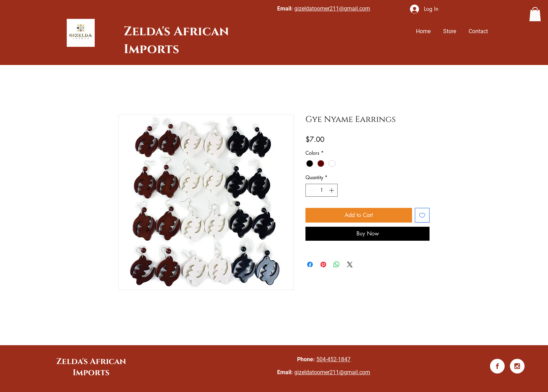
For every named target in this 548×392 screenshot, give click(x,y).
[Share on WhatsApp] (337, 264)
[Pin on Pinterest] (323, 264)
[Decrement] (311, 190)
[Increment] (332, 190)
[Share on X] (350, 264)
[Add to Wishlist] (422, 215)
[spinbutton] (322, 190)
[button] (535, 14)
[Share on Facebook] (310, 264)
